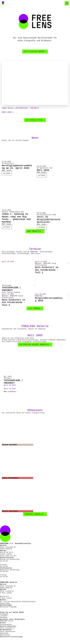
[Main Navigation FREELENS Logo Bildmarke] (3, 3)
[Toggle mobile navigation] (67, 3)
